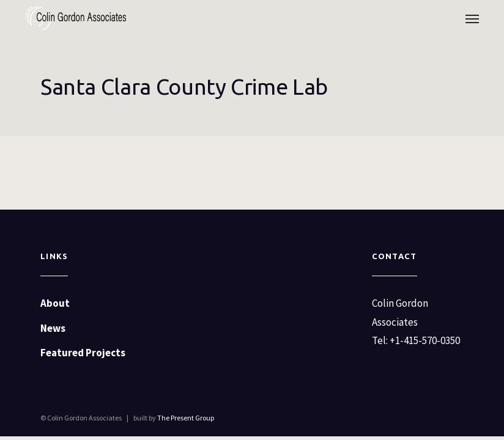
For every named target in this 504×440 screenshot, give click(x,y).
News (53, 328)
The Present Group (186, 418)
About (55, 303)
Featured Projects (83, 353)
